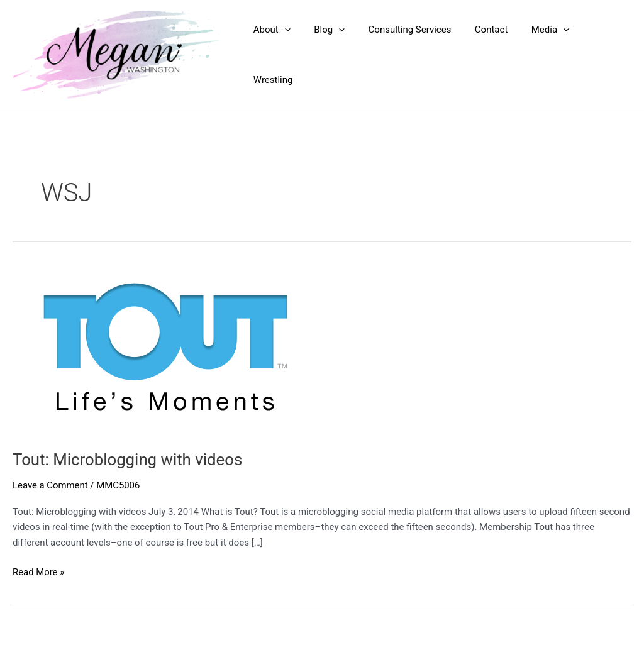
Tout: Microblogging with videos (128, 460)
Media (545, 55)
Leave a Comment (51, 485)
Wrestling (602, 55)
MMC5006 (119, 485)
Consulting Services (414, 55)
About (285, 55)
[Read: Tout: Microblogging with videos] (161, 350)
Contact (491, 55)
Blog (338, 55)
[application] (298, 55)
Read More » (39, 572)
